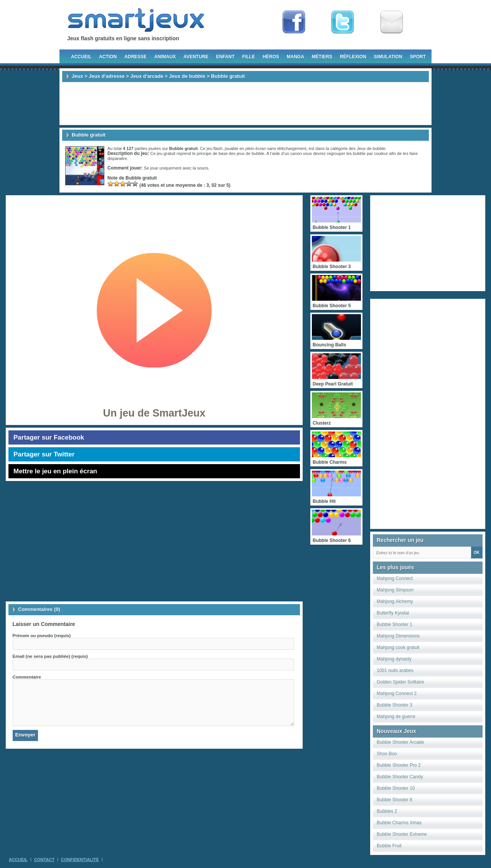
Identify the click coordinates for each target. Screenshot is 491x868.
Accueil (81, 57)
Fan (294, 22)
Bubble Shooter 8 (395, 800)
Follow (343, 22)
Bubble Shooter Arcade (400, 742)
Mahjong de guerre (396, 716)
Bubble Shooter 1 (395, 624)
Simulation (388, 57)
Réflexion (353, 57)
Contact (44, 860)
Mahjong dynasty (394, 659)
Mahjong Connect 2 (397, 693)
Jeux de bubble (187, 76)
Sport (418, 57)
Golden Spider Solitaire (400, 682)
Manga (296, 57)
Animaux (165, 57)
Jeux (77, 76)
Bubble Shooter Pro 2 (399, 765)
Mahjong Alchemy (395, 601)
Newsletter (392, 22)
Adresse (135, 57)
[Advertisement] (245, 104)
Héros (271, 57)
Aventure (196, 57)
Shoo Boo (387, 754)
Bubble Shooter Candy (400, 777)
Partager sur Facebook (49, 437)
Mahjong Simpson (395, 590)
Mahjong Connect (395, 578)
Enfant (225, 57)
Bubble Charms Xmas (399, 823)
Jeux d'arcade (147, 76)
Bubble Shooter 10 (396, 788)
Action (108, 57)
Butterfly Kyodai (393, 613)
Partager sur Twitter (44, 454)
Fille (248, 57)
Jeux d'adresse (106, 76)
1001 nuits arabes (395, 670)
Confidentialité (80, 860)
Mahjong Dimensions (398, 636)
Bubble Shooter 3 (395, 705)
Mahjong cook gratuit (398, 647)
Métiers (322, 57)
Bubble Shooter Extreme (402, 834)
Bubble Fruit (389, 846)
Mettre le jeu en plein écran (55, 471)
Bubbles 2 (387, 811)
